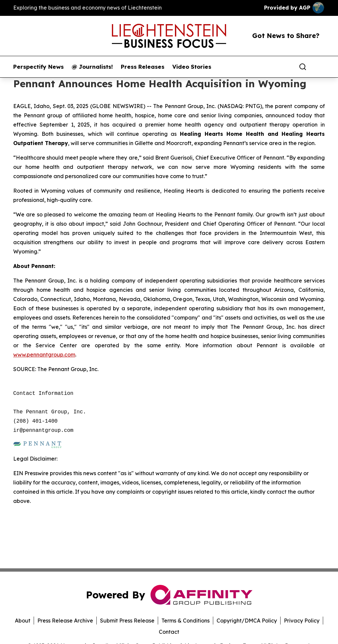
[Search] (303, 67)
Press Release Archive (65, 621)
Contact (169, 632)
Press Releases (143, 67)
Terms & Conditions (186, 621)
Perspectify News (38, 67)
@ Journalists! (92, 67)
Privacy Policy (302, 621)
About (23, 621)
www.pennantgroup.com (44, 355)
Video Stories (192, 67)
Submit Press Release (127, 621)
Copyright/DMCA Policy (247, 621)
